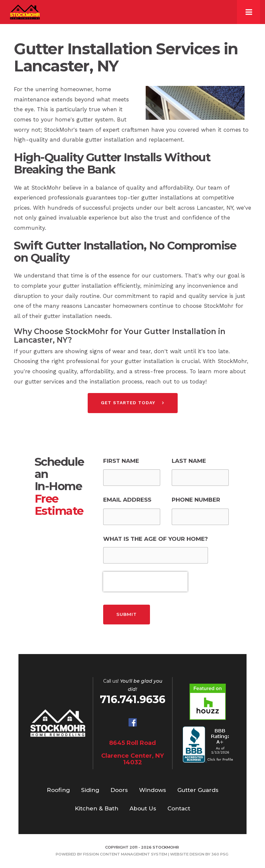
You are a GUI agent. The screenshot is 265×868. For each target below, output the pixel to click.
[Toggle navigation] (249, 12)
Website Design (187, 854)
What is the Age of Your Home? (156, 539)
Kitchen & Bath (97, 808)
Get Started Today (128, 403)
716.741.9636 (133, 699)
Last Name (189, 461)
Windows (153, 790)
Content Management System (133, 854)
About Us (143, 808)
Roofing (58, 790)
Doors (119, 790)
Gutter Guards (198, 790)
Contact (179, 808)
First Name (121, 461)
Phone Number (196, 500)
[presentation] (145, 582)
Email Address (127, 500)
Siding (90, 790)
